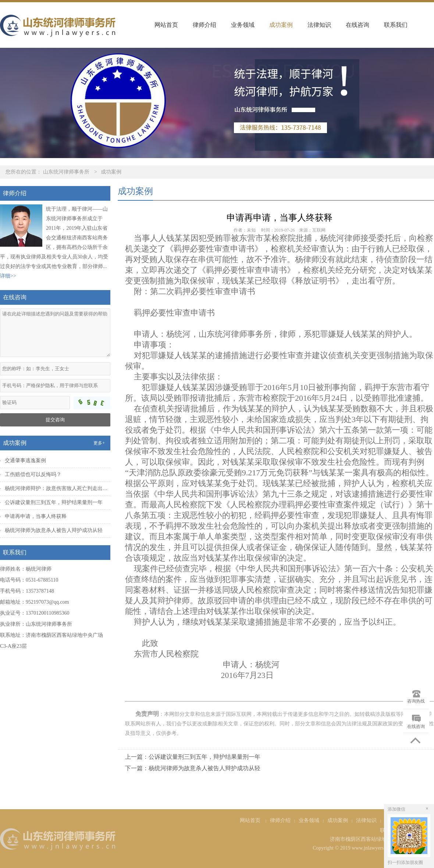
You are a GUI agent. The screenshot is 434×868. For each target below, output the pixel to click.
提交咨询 (55, 420)
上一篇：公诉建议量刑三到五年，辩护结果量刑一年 (193, 757)
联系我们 (396, 25)
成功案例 (281, 25)
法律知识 (319, 25)
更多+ (99, 443)
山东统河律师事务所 (66, 172)
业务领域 (243, 25)
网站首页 (166, 25)
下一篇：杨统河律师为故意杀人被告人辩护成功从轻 (193, 768)
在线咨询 (357, 25)
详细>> (8, 276)
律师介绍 (204, 25)
